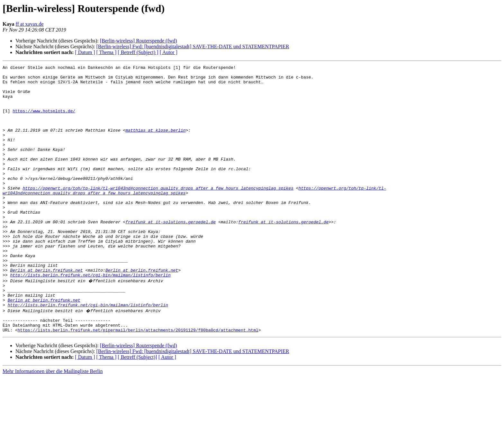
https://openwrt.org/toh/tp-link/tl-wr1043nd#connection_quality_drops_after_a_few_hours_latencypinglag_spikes (158, 213)
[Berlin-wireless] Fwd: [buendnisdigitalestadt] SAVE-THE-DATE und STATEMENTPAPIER (193, 47)
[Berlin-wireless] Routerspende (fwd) (139, 41)
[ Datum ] (85, 52)
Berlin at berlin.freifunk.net (46, 312)
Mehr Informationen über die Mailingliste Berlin (53, 422)
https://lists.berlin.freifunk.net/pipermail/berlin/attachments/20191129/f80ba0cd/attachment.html (138, 381)
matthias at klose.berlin (155, 144)
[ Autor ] (169, 52)
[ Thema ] (107, 52)
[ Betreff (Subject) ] (138, 52)
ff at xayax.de (29, 24)
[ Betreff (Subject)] (137, 408)
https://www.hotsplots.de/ (44, 120)
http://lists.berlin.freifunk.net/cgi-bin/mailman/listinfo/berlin (90, 317)
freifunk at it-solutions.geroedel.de (171, 254)
